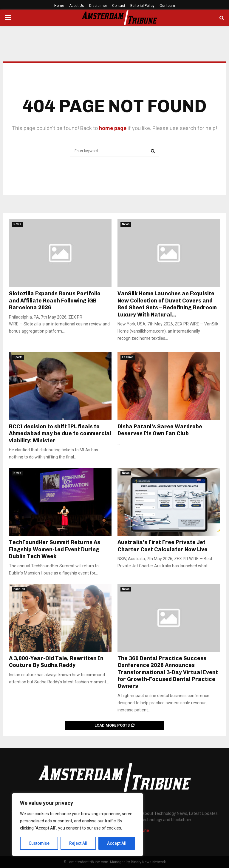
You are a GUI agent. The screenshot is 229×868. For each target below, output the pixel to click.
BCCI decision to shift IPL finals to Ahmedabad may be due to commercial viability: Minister (60, 434)
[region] (78, 825)
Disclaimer (98, 6)
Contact (119, 6)
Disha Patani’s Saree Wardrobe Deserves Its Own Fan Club (160, 430)
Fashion (128, 357)
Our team (167, 6)
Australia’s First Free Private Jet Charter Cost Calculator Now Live (163, 546)
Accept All (117, 843)
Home (59, 6)
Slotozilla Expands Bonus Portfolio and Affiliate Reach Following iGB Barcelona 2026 (55, 301)
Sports (18, 357)
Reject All (79, 843)
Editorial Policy (142, 6)
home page (113, 128)
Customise (39, 843)
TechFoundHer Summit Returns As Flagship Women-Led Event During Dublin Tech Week (55, 549)
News (17, 224)
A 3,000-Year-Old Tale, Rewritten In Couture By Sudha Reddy (56, 662)
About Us (77, 6)
